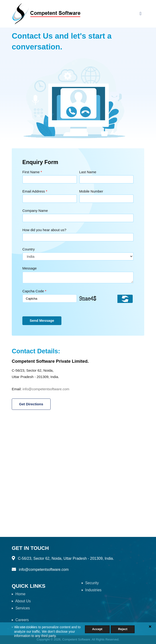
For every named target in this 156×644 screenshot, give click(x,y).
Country (29, 249)
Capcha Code (34, 291)
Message (30, 268)
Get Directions (31, 404)
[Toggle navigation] (141, 14)
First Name (32, 172)
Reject (123, 629)
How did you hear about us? (44, 230)
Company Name (35, 211)
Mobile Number (91, 191)
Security (90, 583)
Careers (20, 620)
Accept (97, 629)
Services (21, 608)
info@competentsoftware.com (46, 389)
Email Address (35, 191)
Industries (92, 590)
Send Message (42, 320)
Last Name (88, 172)
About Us (21, 601)
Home (19, 594)
